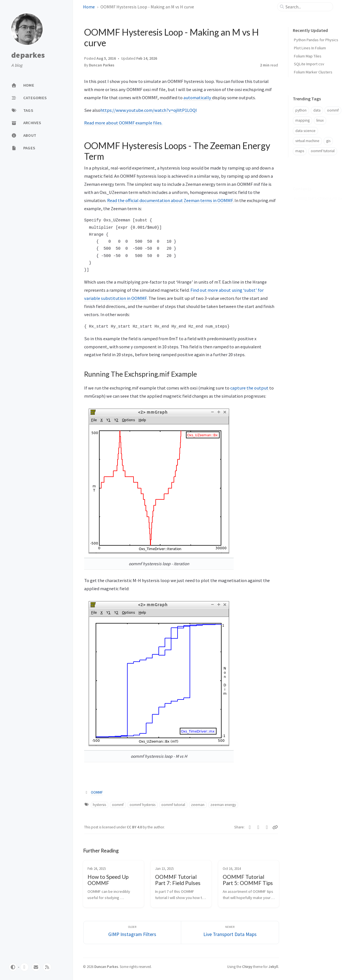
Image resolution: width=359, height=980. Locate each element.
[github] (24, 967)
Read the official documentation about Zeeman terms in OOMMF (170, 200)
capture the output (250, 388)
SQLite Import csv (309, 64)
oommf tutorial (173, 805)
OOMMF (97, 792)
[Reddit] (267, 827)
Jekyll (273, 967)
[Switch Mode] (13, 967)
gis (328, 141)
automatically (198, 98)
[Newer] (230, 932)
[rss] (47, 967)
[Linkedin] (250, 827)
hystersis (99, 805)
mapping (302, 120)
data (317, 110)
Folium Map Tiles (308, 56)
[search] (307, 7)
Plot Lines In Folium (310, 48)
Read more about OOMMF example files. (123, 123)
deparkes (28, 55)
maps (300, 151)
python (301, 110)
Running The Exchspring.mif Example (320, 190)
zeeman (198, 805)
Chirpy (247, 967)
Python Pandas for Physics (316, 40)
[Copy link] (275, 827)
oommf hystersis (142, 805)
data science (305, 131)
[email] (36, 967)
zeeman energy (223, 805)
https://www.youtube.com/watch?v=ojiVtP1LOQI (149, 110)
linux (320, 120)
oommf (118, 805)
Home (89, 7)
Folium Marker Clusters (313, 72)
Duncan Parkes (106, 967)
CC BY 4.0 (135, 827)
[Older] (132, 932)
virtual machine (307, 141)
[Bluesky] (258, 827)
